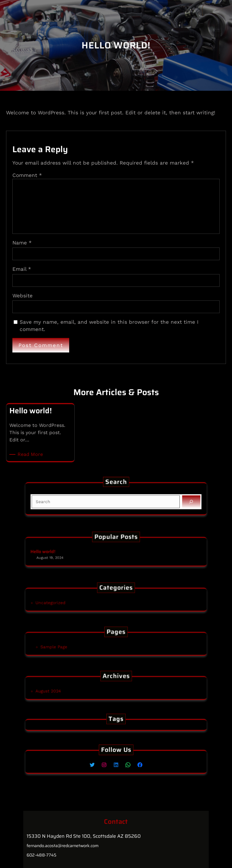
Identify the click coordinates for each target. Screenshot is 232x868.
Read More (31, 454)
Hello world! (69, 552)
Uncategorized (74, 602)
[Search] (165, 501)
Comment (27, 175)
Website (23, 296)
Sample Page (76, 646)
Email (22, 269)
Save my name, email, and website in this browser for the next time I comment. (109, 326)
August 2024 (72, 690)
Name (22, 243)
